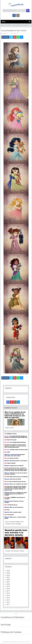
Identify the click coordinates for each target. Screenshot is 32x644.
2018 (8, 589)
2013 (8, 600)
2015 (8, 596)
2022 (8, 580)
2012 (8, 602)
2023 (8, 577)
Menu (4, 22)
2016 (8, 593)
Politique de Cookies (11, 632)
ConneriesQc (5, 33)
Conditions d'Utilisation (13, 617)
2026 (8, 571)
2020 (8, 584)
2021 (8, 582)
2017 (8, 591)
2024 (8, 575)
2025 (8, 573)
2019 (8, 586)
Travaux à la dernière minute (15, 551)
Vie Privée (6, 625)
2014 (8, 598)
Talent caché (9, 428)
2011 (8, 605)
